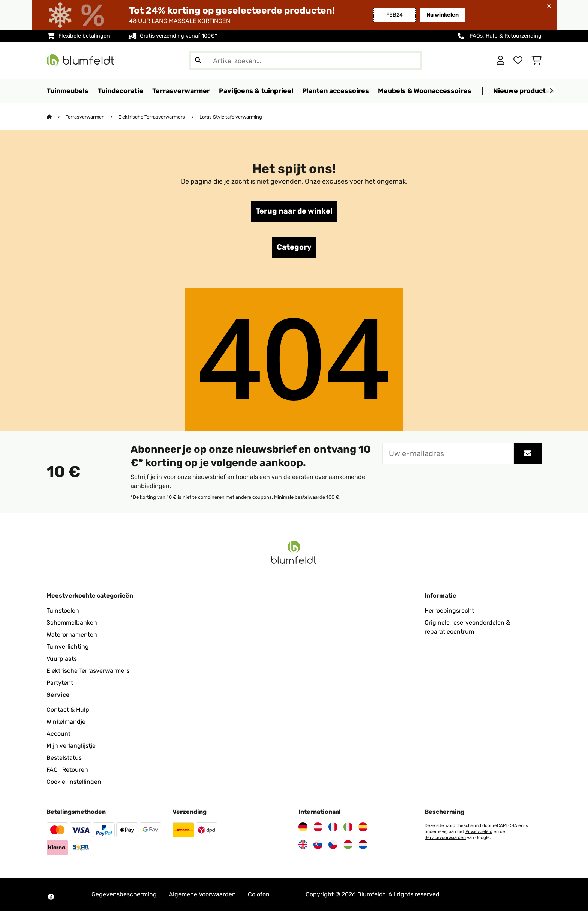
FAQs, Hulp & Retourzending (506, 36)
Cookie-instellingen (74, 782)
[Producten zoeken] (305, 60)
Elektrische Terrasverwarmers (152, 117)
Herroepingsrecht (449, 611)
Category (294, 247)
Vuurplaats (62, 659)
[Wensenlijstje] (518, 60)
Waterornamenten (72, 635)
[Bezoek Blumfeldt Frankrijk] (333, 827)
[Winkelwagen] (536, 60)
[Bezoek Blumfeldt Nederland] (363, 845)
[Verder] (551, 91)
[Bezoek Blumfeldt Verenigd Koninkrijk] (303, 845)
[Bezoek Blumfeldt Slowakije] (318, 845)
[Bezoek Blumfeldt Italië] (348, 827)
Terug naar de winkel (294, 211)
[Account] (500, 60)
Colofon (259, 894)
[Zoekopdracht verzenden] (198, 60)
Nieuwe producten (523, 91)
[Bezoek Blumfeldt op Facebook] (51, 897)
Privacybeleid (479, 831)
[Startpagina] (56, 117)
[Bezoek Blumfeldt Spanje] (363, 827)
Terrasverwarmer (85, 117)
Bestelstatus (64, 758)
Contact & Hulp (68, 710)
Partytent (60, 683)
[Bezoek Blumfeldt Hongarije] (348, 845)
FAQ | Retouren (67, 770)
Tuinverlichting (68, 647)
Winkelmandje (66, 722)
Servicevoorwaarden (445, 837)
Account (58, 734)
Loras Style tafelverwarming (231, 117)
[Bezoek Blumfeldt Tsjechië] (333, 845)
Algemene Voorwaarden (202, 894)
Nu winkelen (442, 15)
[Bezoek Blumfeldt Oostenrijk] (318, 827)
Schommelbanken (72, 623)
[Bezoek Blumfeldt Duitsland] (303, 827)
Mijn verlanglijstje (71, 746)
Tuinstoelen (63, 611)
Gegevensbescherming (124, 894)
